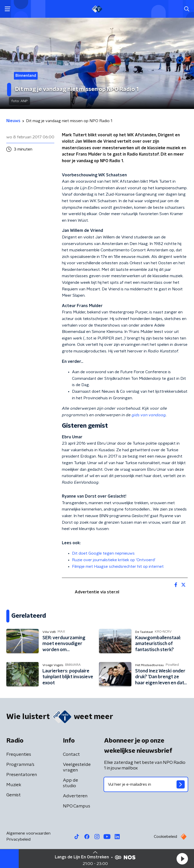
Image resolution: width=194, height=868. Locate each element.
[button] (182, 859)
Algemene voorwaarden (28, 833)
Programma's (20, 765)
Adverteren (75, 796)
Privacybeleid (18, 839)
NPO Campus (77, 806)
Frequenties (19, 754)
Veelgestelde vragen (77, 767)
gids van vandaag (149, 415)
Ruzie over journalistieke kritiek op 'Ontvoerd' (114, 560)
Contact (71, 754)
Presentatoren (22, 775)
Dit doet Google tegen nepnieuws (103, 553)
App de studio (70, 783)
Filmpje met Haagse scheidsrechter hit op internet (118, 567)
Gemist (14, 795)
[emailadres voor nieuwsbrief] (146, 784)
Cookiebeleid (165, 837)
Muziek (14, 785)
